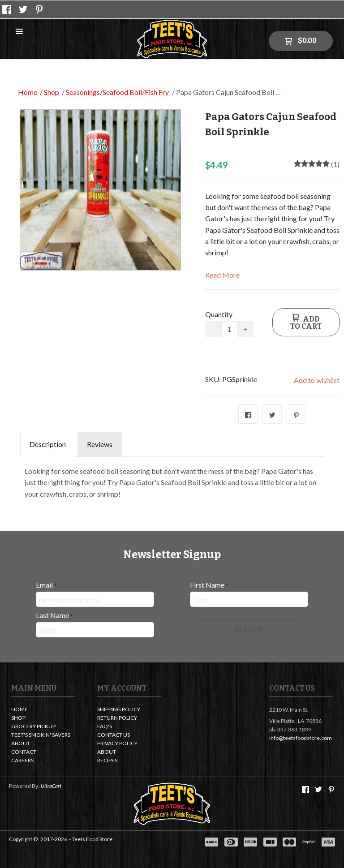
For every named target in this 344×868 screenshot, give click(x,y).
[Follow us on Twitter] (23, 9)
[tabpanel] (172, 480)
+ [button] (245, 329)
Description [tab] (48, 444)
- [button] (213, 329)
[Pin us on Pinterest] (39, 9)
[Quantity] (229, 329)
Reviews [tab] (100, 444)
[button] (19, 32)
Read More (222, 275)
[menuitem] (43, 710)
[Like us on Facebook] (7, 9)
